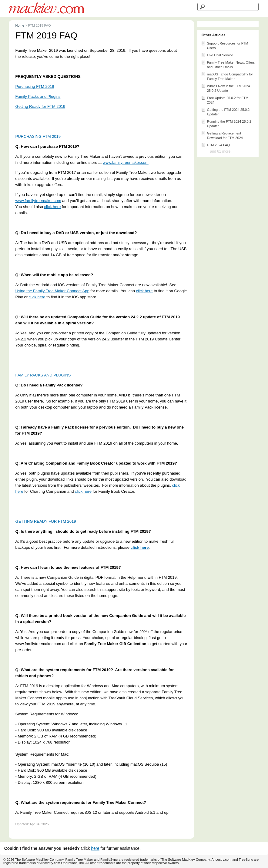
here (95, 848)
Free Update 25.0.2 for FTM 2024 (225, 100)
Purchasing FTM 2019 (35, 86)
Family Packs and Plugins (38, 96)
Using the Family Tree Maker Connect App (52, 291)
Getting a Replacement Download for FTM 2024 (222, 135)
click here (52, 207)
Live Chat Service (217, 55)
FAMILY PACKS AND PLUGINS (43, 375)
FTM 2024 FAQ (215, 145)
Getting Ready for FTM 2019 (40, 106)
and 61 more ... (222, 151)
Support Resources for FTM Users (225, 45)
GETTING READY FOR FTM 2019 (46, 521)
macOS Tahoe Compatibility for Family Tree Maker (227, 76)
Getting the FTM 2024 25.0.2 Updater (225, 111)
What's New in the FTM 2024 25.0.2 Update (226, 88)
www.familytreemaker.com (126, 162)
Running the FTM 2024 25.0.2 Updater (226, 123)
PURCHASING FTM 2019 (38, 136)
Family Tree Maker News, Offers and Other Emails (228, 64)
